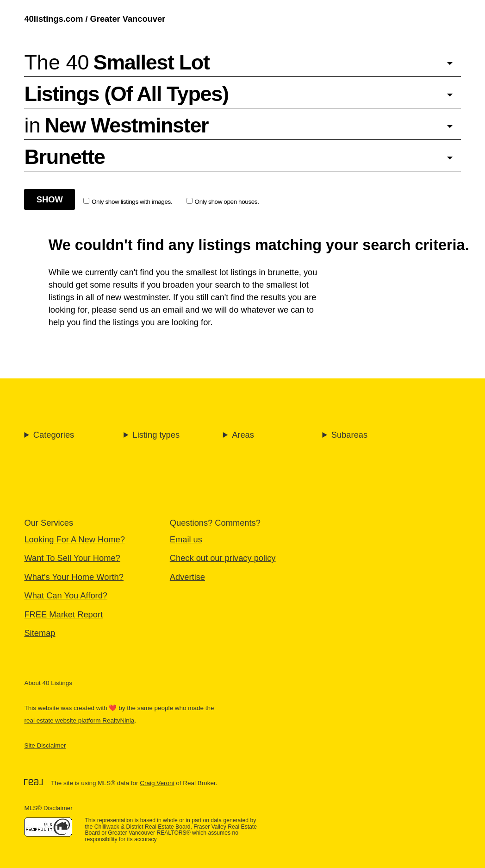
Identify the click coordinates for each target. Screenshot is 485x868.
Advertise (187, 577)
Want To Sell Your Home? (72, 558)
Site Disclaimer (45, 745)
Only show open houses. (223, 201)
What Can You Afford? (66, 595)
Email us (186, 539)
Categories (54, 435)
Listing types (156, 435)
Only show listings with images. (128, 201)
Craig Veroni (157, 783)
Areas (243, 435)
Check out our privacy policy (223, 558)
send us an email (151, 310)
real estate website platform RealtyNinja (79, 720)
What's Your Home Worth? (74, 577)
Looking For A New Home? (74, 539)
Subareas (349, 435)
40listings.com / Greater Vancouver (95, 19)
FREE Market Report (63, 614)
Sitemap (40, 633)
